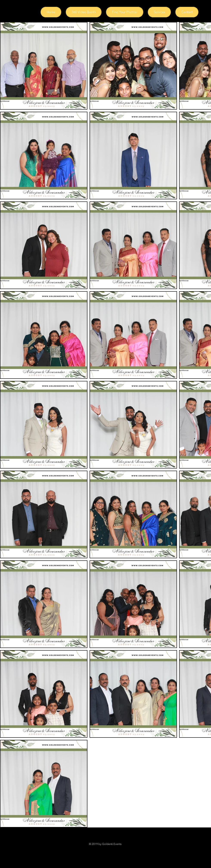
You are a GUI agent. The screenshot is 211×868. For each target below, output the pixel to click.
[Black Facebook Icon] (89, 848)
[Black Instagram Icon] (99, 848)
